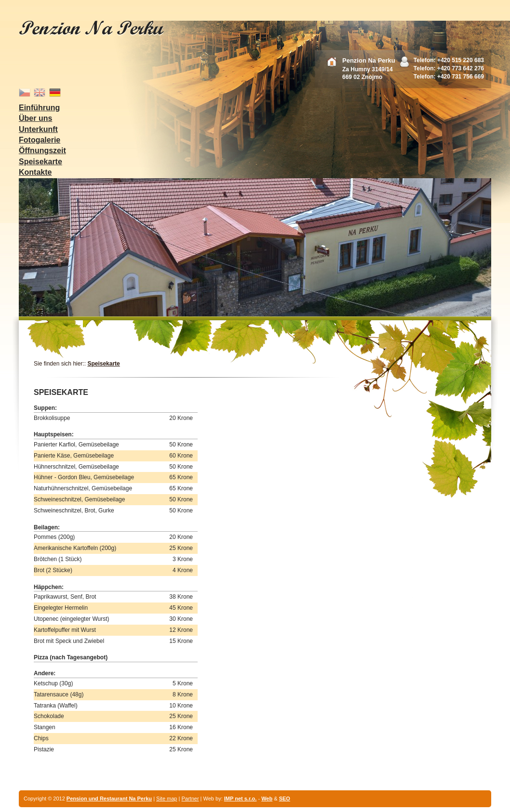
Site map (167, 799)
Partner (190, 799)
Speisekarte (103, 364)
